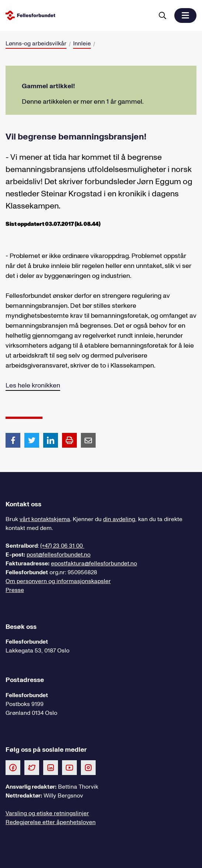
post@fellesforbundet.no (59, 555)
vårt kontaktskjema (45, 519)
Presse (15, 590)
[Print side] (69, 440)
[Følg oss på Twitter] (32, 767)
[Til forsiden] (78, 15)
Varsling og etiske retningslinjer (47, 813)
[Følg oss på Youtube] (69, 767)
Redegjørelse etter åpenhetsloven (51, 822)
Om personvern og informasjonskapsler (58, 581)
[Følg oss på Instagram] (88, 767)
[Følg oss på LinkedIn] (51, 767)
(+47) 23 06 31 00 (62, 546)
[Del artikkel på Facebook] (13, 440)
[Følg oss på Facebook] (13, 767)
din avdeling (119, 519)
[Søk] (162, 15)
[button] (185, 15)
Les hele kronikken (33, 385)
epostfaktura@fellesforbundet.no (94, 564)
